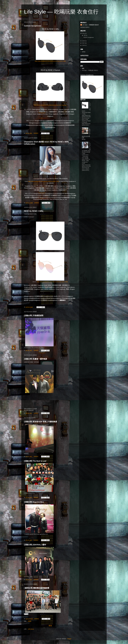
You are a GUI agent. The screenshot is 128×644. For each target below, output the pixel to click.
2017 (84, 43)
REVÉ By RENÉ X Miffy (34, 211)
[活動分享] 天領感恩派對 (34, 316)
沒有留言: (36, 133)
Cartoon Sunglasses (33, 26)
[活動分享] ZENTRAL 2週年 (35, 545)
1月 (85, 35)
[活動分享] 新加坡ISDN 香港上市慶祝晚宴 (41, 422)
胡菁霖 (30, 621)
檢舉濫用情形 (84, 56)
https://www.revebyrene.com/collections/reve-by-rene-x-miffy (50, 61)
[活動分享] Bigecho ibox (34, 502)
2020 (84, 41)
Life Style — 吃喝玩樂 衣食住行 (90, 25)
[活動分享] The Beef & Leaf (35, 461)
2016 (84, 45)
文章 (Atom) (31, 629)
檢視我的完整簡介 (85, 27)
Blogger (69, 639)
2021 (84, 33)
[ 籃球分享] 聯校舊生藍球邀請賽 (37, 588)
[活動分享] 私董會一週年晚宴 (36, 359)
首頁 (50, 626)
